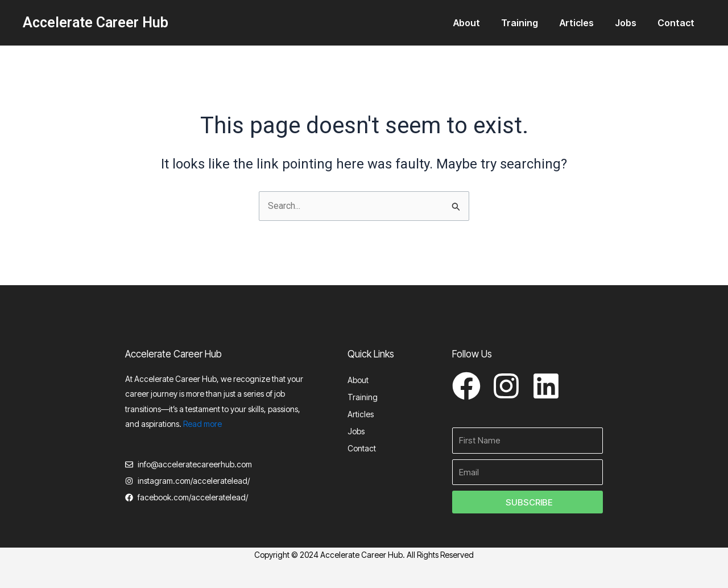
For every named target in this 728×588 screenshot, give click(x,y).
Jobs (630, 23)
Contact (678, 23)
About (480, 23)
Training (530, 23)
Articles (584, 23)
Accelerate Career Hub (96, 22)
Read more (202, 424)
